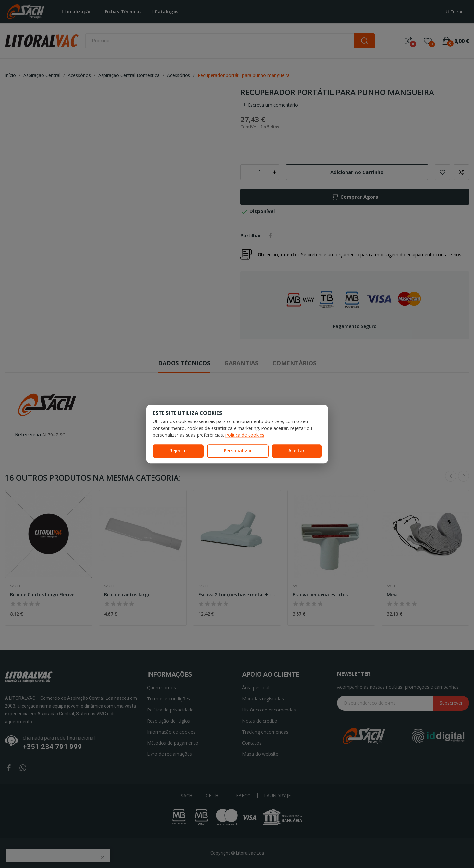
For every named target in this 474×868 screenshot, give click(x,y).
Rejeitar (178, 451)
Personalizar (238, 451)
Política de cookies (245, 435)
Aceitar (297, 451)
